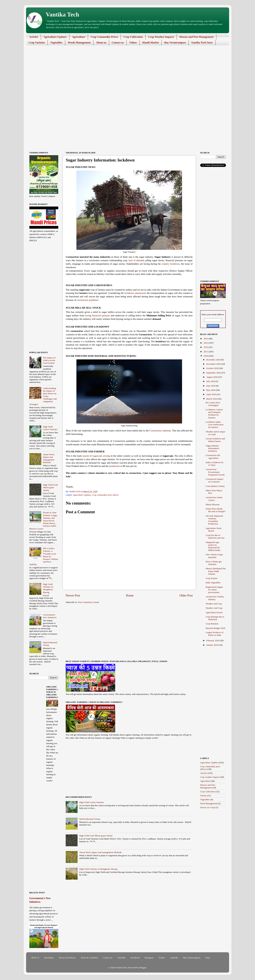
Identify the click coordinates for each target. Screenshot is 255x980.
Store (208, 958)
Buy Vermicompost (175, 43)
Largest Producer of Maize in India (214, 634)
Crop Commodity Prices (104, 37)
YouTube (121, 958)
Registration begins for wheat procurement (214, 590)
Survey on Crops (208, 807)
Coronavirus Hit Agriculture (213, 457)
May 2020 (211, 390)
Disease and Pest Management (196, 37)
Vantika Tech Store (202, 43)
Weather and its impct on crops (215, 433)
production (115, 466)
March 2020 (212, 399)
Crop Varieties (37, 43)
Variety (203, 796)
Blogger (143, 968)
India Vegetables (213, 583)
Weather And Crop (214, 608)
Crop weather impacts (210, 777)
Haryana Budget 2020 (215, 628)
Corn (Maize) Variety (215, 486)
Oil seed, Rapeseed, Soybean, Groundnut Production (214, 520)
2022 (206, 347)
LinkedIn (174, 958)
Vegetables (56, 43)
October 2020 (213, 368)
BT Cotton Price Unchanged (213, 404)
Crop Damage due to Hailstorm (215, 618)
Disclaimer (49, 958)
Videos (133, 43)
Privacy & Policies (67, 958)
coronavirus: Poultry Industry (215, 598)
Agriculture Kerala (214, 612)
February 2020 (213, 640)
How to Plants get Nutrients (214, 563)
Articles (34, 37)
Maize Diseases (213, 504)
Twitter (162, 958)
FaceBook (135, 958)
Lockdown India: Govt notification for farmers (215, 425)
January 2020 (213, 645)
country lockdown (171, 264)
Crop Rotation (212, 624)
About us (101, 43)
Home (130, 595)
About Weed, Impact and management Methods (100, 852)
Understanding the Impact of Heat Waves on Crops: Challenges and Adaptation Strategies (43, 396)
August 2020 (212, 377)
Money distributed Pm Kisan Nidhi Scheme (216, 571)
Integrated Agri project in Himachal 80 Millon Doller (213, 546)
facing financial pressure (97, 315)
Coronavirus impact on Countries (214, 480)
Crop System (211, 578)
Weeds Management (79, 43)
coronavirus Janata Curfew (214, 499)
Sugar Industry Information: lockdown (212, 448)
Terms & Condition (89, 958)
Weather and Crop (214, 604)
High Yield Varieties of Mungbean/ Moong (98, 869)
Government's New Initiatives (50, 616)
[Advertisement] (125, 73)
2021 (206, 352)
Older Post (186, 595)
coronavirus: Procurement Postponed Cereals (215, 472)
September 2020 (214, 373)
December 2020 (214, 360)
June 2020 (211, 386)
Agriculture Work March (213, 530)
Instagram (149, 958)
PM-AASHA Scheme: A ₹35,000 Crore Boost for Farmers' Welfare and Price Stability (44, 556)
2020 (206, 356)
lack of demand (136, 260)
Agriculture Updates (55, 37)
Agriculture (79, 37)
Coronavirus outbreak (160, 431)
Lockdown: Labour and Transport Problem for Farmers (214, 414)
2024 (206, 339)
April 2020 (211, 394)
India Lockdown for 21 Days (215, 464)
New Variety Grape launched (214, 556)
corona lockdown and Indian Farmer (215, 440)
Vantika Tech (63, 15)
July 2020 (211, 381)
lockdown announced (135, 293)
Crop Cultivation (133, 37)
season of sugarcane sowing (96, 456)
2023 (206, 343)
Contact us (118, 43)
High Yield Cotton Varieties (92, 802)
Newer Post (73, 595)
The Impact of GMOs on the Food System (49, 360)
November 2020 (214, 364)
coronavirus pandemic (88, 300)
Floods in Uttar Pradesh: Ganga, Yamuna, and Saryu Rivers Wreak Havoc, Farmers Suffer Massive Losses (43, 521)
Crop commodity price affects (105, 495)
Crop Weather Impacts (161, 37)
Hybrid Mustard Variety (90, 819)
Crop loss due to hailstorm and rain (215, 536)
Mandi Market (151, 43)
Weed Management (209, 803)
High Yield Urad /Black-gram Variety (96, 836)
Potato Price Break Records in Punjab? (216, 510)
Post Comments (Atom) (88, 602)
